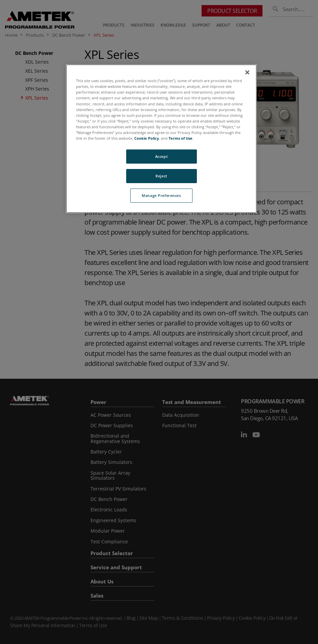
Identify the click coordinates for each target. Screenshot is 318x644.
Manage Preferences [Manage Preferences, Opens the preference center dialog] (161, 195)
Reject (161, 176)
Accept (161, 156)
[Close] (247, 72)
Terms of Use (181, 138)
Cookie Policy (147, 138)
